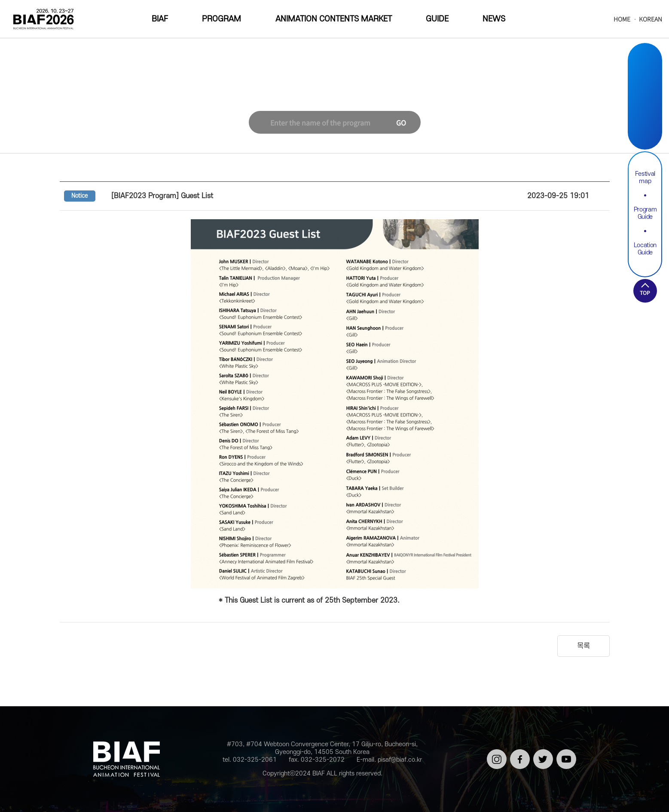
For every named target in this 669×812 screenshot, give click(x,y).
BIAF (160, 19)
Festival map (645, 178)
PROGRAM (221, 19)
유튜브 (565, 753)
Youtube (645, 127)
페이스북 (518, 756)
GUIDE (437, 19)
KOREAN (651, 19)
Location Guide (645, 249)
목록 (583, 646)
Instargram (645, 66)
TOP (645, 293)
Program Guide (645, 213)
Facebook (645, 87)
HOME (622, 19)
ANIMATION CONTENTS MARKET (334, 19)
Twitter (645, 107)
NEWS (494, 19)
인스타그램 (495, 756)
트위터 (542, 753)
